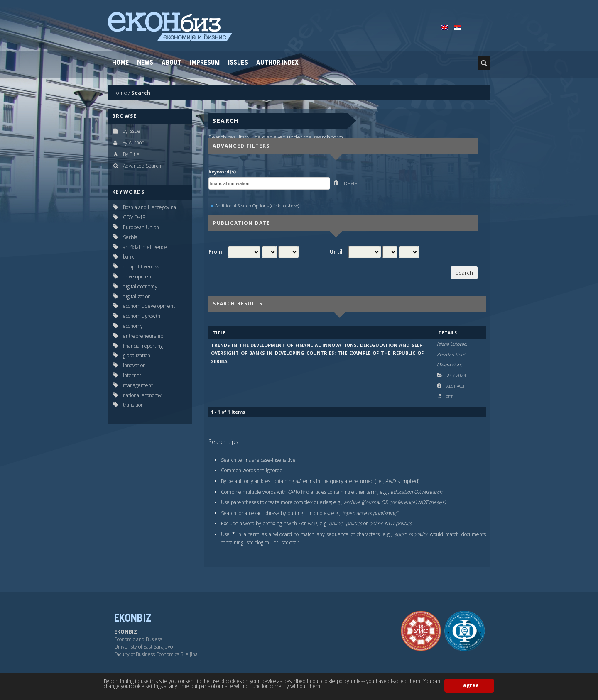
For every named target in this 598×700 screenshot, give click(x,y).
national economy (142, 395)
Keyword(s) (222, 172)
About (172, 62)
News (145, 62)
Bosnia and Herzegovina (149, 207)
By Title (131, 154)
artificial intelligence (145, 247)
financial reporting (143, 346)
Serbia (130, 237)
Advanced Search (142, 166)
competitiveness (141, 267)
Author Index (277, 62)
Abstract (455, 386)
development (138, 277)
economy (133, 326)
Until (336, 252)
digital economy (140, 287)
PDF (449, 397)
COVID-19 (134, 217)
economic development (149, 306)
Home (120, 62)
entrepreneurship (143, 336)
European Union (141, 227)
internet (132, 375)
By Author (133, 143)
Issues (238, 62)
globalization (137, 355)
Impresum (205, 62)
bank (128, 257)
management (138, 385)
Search (141, 93)
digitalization (137, 296)
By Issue (131, 131)
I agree (469, 685)
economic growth (142, 316)
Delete (350, 183)
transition (133, 405)
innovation (134, 365)
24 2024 (456, 375)
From (215, 252)
